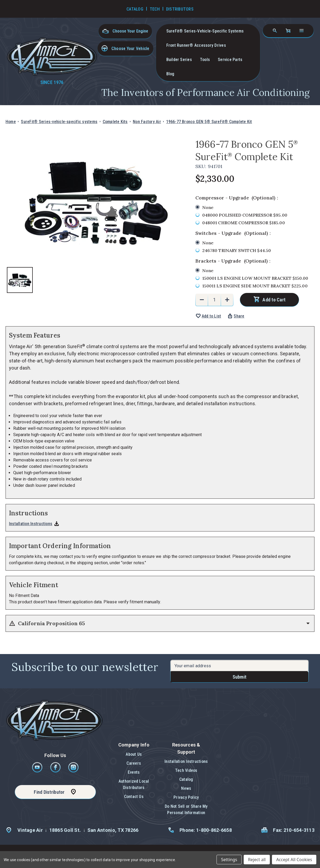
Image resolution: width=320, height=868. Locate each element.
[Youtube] (38, 771)
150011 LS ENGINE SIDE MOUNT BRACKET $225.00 (255, 286)
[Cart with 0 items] (288, 31)
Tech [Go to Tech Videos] (155, 9)
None (208, 207)
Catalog (186, 779)
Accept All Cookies (294, 860)
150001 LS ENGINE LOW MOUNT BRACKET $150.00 (255, 278)
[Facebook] (56, 771)
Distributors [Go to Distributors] (180, 9)
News (186, 788)
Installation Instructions (31, 524)
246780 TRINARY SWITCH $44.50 (237, 250)
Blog (170, 74)
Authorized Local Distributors (134, 784)
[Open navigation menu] (302, 31)
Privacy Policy (186, 797)
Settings (229, 860)
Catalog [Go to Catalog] (135, 9)
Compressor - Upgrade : (237, 198)
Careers (134, 763)
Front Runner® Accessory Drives (196, 45)
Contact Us (134, 797)
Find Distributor (49, 792)
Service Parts (230, 60)
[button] (125, 48)
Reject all (257, 860)
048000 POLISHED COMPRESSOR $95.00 (245, 215)
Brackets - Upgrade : (233, 261)
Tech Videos (186, 770)
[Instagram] (73, 771)
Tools (205, 60)
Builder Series (179, 60)
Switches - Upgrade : (233, 233)
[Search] (275, 31)
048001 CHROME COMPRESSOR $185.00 (244, 223)
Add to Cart (274, 300)
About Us (134, 754)
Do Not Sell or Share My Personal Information (186, 809)
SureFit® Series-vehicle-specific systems (205, 31)
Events (134, 772)
